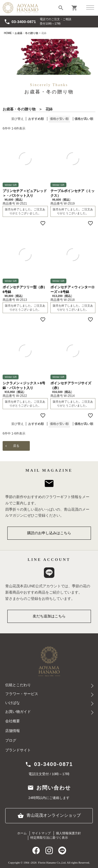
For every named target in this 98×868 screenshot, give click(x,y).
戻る (16, 446)
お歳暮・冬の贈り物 (26, 33)
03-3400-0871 (20, 22)
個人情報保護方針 (68, 833)
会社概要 (13, 721)
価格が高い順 (84, 119)
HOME (8, 33)
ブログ (11, 740)
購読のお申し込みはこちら (49, 533)
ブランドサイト (18, 750)
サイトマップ (41, 833)
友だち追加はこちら (49, 616)
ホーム (22, 833)
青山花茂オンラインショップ (49, 816)
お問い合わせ (49, 788)
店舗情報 (13, 731)
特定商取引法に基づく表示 (49, 838)
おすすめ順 (36, 119)
